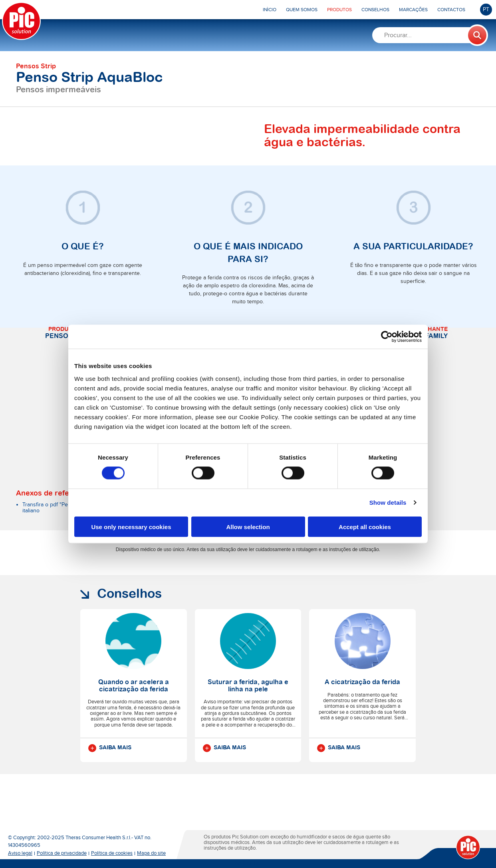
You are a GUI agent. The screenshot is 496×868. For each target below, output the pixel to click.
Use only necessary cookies (131, 527)
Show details (388, 503)
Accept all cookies (365, 527)
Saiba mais (110, 748)
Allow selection (248, 527)
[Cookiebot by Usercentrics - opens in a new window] (387, 337)
